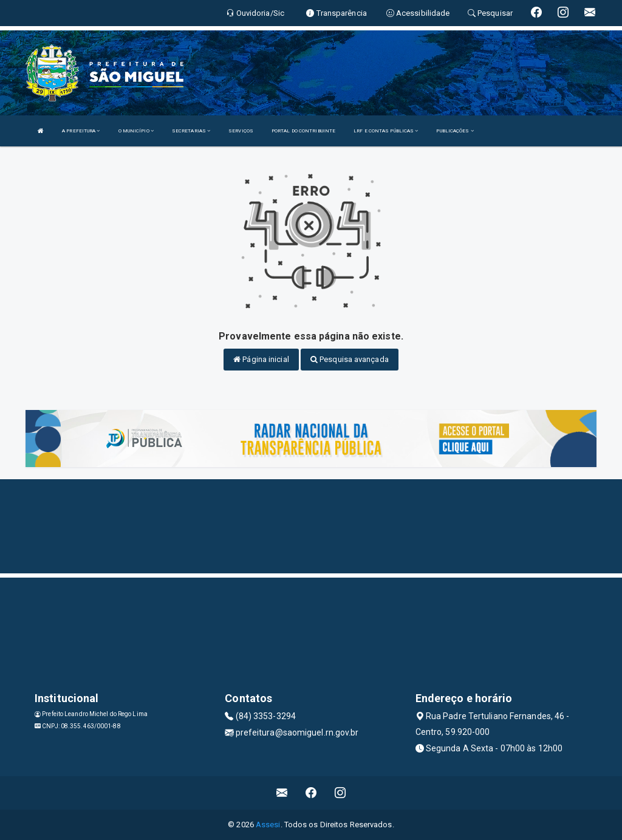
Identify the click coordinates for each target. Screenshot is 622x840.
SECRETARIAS (191, 131)
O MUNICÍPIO (136, 131)
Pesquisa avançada (350, 359)
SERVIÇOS (241, 131)
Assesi (268, 825)
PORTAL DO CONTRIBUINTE (303, 131)
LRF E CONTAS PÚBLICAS (386, 131)
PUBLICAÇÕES (455, 131)
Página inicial (261, 359)
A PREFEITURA (81, 131)
